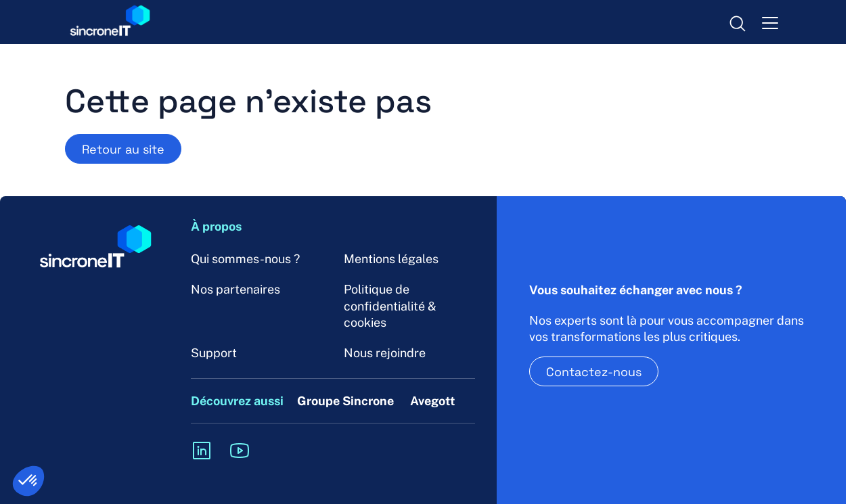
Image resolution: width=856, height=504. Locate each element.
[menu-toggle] (770, 22)
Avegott (433, 401)
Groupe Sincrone (345, 401)
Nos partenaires (235, 289)
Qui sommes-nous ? (245, 259)
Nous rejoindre (385, 353)
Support (214, 353)
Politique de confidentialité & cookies (390, 306)
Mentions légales (391, 259)
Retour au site (123, 149)
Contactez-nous (594, 371)
